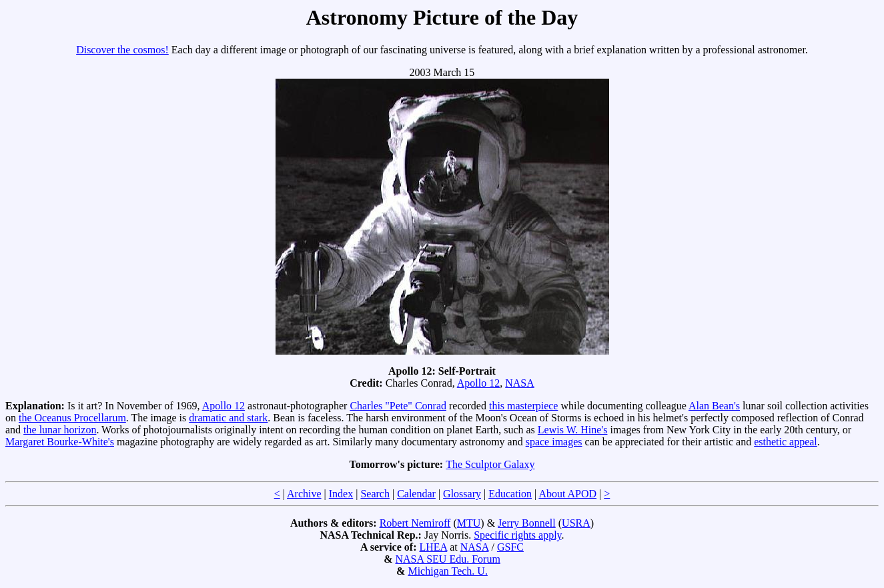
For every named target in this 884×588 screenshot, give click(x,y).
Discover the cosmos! (122, 50)
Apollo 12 (478, 383)
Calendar (416, 494)
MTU (469, 523)
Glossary (462, 494)
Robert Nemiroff (415, 523)
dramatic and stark (228, 418)
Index (341, 494)
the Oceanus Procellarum (72, 418)
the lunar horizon (60, 430)
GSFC (510, 547)
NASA (520, 383)
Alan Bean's (714, 406)
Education (510, 494)
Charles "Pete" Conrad (398, 406)
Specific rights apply (517, 535)
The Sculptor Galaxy (490, 464)
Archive (304, 494)
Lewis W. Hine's (573, 430)
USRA (576, 523)
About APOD (567, 494)
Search (375, 494)
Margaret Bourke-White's (60, 442)
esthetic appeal (786, 442)
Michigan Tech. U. (447, 571)
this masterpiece (524, 406)
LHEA (433, 547)
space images (554, 442)
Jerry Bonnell (527, 523)
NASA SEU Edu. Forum (447, 559)
